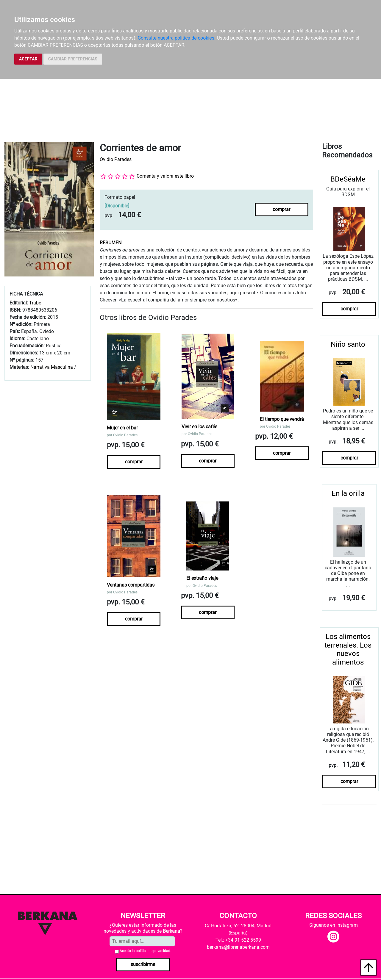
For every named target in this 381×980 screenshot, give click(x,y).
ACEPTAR (28, 59)
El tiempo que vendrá (282, 419)
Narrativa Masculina (52, 367)
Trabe (35, 303)
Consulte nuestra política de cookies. (177, 38)
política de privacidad (153, 951)
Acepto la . (145, 951)
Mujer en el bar (122, 428)
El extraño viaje (202, 578)
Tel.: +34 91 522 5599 (238, 940)
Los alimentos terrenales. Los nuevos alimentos (348, 649)
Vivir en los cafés (199, 427)
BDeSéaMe (348, 179)
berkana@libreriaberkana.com (238, 947)
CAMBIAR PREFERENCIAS (73, 59)
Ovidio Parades (116, 159)
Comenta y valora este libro (165, 176)
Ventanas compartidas (131, 585)
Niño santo (348, 344)
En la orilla (348, 493)
